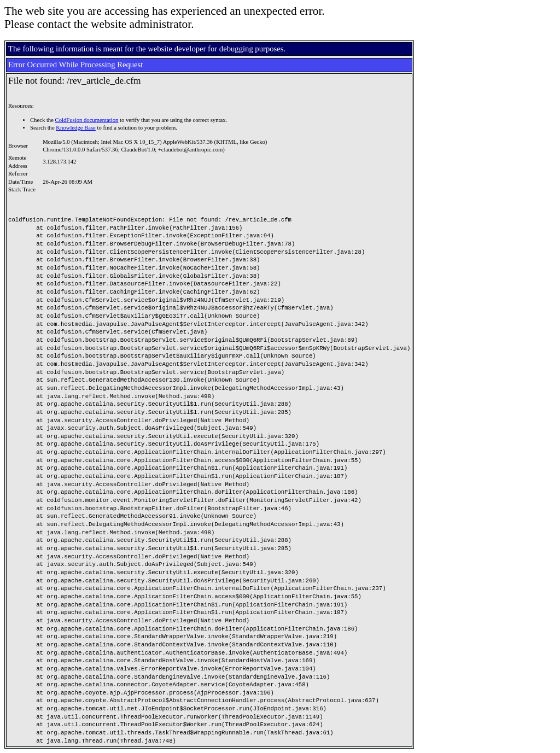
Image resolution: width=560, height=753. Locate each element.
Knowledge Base (76, 128)
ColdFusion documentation (87, 120)
